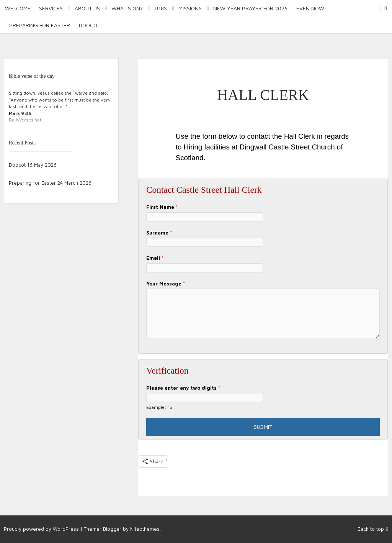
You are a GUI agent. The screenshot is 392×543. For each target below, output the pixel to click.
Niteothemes (145, 529)
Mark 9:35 (20, 113)
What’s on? (127, 8)
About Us (87, 8)
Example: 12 (159, 407)
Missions (190, 8)
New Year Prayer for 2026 (250, 8)
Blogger (112, 529)
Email (155, 258)
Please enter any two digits (183, 388)
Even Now (310, 8)
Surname (159, 233)
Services (51, 8)
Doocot (90, 25)
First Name (162, 207)
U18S (161, 8)
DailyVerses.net (25, 120)
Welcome (18, 8)
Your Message (166, 284)
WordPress (66, 529)
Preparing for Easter (40, 25)
